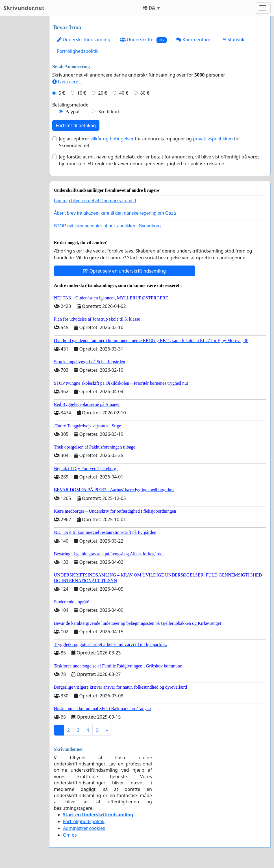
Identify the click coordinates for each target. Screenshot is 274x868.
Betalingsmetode (70, 105)
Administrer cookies (84, 828)
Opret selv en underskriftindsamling (124, 271)
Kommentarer (194, 40)
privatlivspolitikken (213, 139)
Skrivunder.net (24, 8)
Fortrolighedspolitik (78, 51)
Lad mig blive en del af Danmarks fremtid (95, 201)
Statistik (233, 40)
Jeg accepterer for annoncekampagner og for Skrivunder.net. (150, 142)
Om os (70, 835)
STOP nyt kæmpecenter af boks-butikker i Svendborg (107, 226)
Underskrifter (143, 40)
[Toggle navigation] (263, 8)
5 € (62, 93)
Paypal (72, 112)
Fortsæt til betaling (76, 125)
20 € (103, 93)
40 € (124, 93)
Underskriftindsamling (84, 40)
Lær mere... (67, 82)
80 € (145, 93)
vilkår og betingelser (112, 139)
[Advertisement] (23, 101)
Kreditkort (109, 112)
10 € (82, 93)
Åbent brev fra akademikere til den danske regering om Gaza (115, 213)
